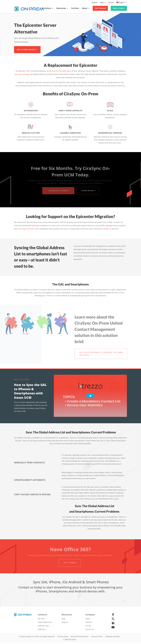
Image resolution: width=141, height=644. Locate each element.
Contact (111, 2)
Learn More (88, 191)
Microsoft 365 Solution (80, 636)
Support (95, 2)
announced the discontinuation (59, 71)
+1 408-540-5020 (69, 639)
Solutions (47, 8)
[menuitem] (122, 3)
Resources (61, 8)
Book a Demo (119, 8)
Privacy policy (63, 636)
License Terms (97, 636)
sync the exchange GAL (24, 74)
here (123, 86)
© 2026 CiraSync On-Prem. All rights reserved (37, 636)
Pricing (88, 626)
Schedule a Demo (58, 191)
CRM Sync (42, 629)
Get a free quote (26, 50)
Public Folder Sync (45, 622)
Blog (102, 2)
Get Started (100, 8)
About (85, 8)
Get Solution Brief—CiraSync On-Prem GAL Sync (102, 354)
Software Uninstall (112, 636)
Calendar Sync (43, 626)
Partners (75, 8)
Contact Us (90, 629)
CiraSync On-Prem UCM (29, 229)
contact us (107, 229)
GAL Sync (41, 619)
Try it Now (70, 563)
